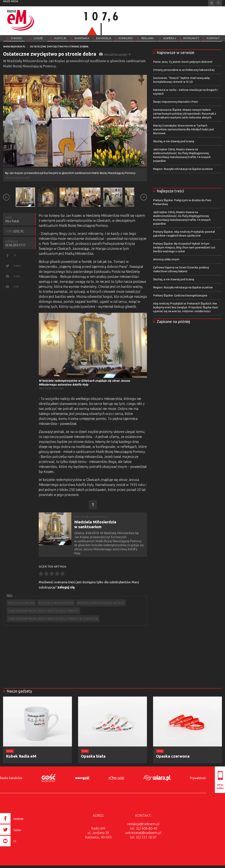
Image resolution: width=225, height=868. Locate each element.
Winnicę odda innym (166, 259)
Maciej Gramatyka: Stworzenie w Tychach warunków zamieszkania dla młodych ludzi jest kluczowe (184, 129)
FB (15, 255)
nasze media (11, 1)
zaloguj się (66, 587)
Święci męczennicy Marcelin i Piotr (176, 102)
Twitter (17, 266)
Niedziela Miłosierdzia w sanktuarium (95, 524)
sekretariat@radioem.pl (143, 833)
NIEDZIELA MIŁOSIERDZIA (56, 603)
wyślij (16, 286)
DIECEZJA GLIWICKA (21, 603)
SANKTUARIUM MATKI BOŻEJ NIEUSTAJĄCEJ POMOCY (43, 611)
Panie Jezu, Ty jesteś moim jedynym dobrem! (183, 62)
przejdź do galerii (115, 55)
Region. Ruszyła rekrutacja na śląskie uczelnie (183, 169)
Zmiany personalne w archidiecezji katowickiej (184, 70)
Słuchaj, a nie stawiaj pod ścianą (174, 141)
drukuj (16, 276)
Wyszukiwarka (219, 3)
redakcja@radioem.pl (143, 824)
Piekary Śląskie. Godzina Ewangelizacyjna (180, 295)
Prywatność (198, 778)
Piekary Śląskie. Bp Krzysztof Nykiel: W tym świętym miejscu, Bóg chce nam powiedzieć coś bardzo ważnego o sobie (184, 247)
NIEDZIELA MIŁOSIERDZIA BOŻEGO (101, 603)
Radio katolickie (11, 778)
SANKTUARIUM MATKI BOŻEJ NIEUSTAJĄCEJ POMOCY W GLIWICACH (53, 619)
